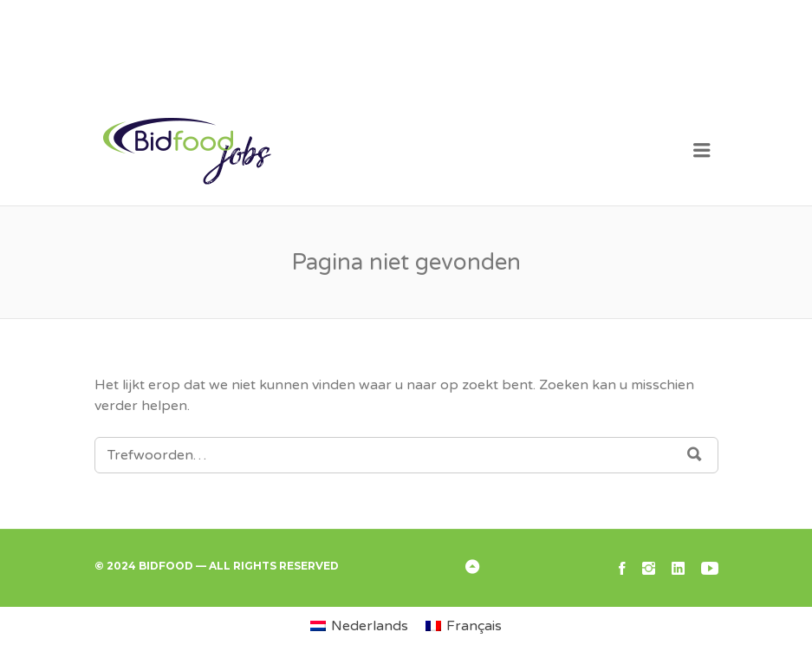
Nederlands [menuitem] (370, 626)
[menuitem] (359, 626)
